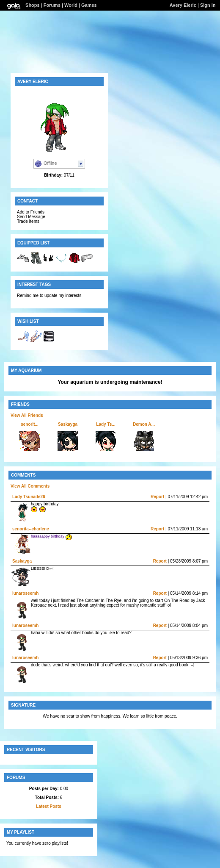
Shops (33, 5)
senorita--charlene (31, 529)
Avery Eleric (183, 5)
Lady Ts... (106, 424)
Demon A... (144, 424)
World (71, 5)
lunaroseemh (25, 593)
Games (89, 5)
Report (157, 497)
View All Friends (27, 415)
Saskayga (68, 424)
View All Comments (30, 486)
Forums (52, 5)
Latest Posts (48, 806)
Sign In (208, 5)
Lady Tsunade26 (29, 497)
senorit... (30, 424)
